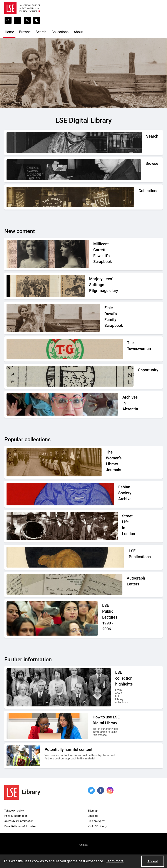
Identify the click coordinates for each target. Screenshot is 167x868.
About (78, 32)
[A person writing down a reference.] (146, 142)
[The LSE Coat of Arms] (129, 557)
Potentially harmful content (20, 826)
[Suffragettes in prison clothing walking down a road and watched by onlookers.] (113, 462)
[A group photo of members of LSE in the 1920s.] (118, 687)
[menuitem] (83, 844)
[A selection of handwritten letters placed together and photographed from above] (127, 584)
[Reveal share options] (18, 20)
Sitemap (93, 811)
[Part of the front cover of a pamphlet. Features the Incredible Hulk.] (119, 494)
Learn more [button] (115, 861)
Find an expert (96, 821)
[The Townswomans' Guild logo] (127, 349)
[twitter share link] (91, 790)
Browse (25, 32)
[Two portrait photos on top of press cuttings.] (107, 254)
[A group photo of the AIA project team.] (122, 404)
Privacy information (16, 816)
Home (9, 32)
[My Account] (27, 20)
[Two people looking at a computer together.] (106, 726)
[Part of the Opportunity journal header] (138, 376)
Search (41, 32)
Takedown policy (14, 811)
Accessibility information (19, 821)
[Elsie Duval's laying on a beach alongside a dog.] (112, 318)
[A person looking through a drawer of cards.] (145, 170)
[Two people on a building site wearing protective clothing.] (82, 756)
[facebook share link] (101, 790)
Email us (93, 816)
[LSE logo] (22, 8)
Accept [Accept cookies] (153, 861)
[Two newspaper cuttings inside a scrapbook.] (105, 286)
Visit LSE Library (97, 826)
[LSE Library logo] (22, 792)
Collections (60, 32)
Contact (83, 845)
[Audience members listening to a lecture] (111, 618)
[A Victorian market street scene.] (122, 526)
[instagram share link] (110, 790)
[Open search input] (8, 20)
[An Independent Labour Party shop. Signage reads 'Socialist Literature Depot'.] (139, 197)
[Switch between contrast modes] (37, 20)
